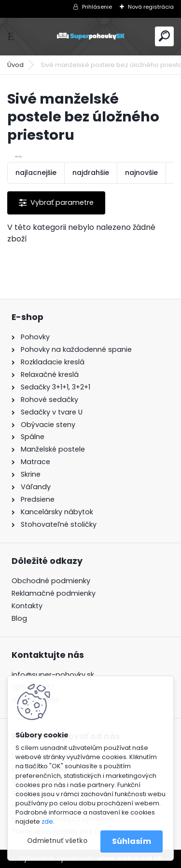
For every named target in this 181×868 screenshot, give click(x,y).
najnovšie (141, 173)
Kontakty (27, 606)
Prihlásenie (97, 7)
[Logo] (91, 36)
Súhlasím (132, 841)
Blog (19, 618)
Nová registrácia (151, 7)
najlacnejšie (36, 173)
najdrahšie (91, 173)
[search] (164, 36)
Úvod (15, 65)
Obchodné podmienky (51, 581)
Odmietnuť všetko (57, 841)
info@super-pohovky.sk (53, 675)
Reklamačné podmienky (54, 593)
